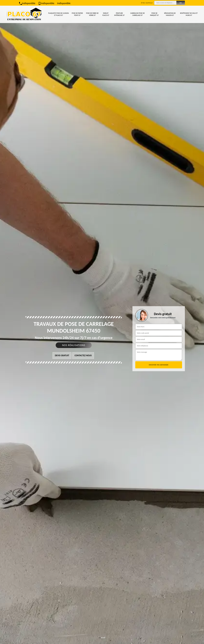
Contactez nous (83, 355)
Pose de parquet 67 (154, 14)
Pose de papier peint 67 (77, 14)
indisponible (27, 3)
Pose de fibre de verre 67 (92, 14)
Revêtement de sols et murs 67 (189, 14)
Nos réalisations (74, 345)
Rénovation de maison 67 (170, 14)
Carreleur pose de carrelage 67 (138, 14)
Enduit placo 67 (106, 14)
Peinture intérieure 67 (119, 14)
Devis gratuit (62, 355)
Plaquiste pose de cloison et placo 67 (59, 14)
